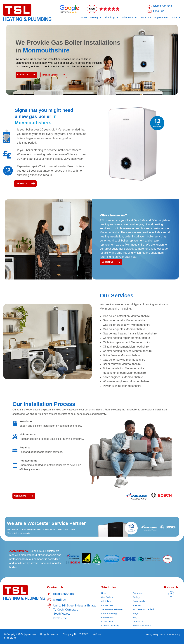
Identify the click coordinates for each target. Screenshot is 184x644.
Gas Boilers (108, 598)
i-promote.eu (33, 635)
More (176, 18)
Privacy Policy (146, 635)
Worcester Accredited (144, 610)
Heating (96, 18)
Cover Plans (108, 622)
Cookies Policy (172, 635)
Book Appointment (143, 626)
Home (84, 18)
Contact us (139, 622)
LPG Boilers (108, 606)
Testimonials (139, 602)
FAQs (136, 614)
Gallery (137, 598)
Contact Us (145, 18)
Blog (135, 618)
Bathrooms (139, 594)
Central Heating (110, 614)
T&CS (159, 635)
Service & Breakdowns (114, 610)
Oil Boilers (107, 602)
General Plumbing (111, 626)
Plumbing (112, 18)
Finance (137, 606)
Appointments (161, 18)
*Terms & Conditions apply (21, 534)
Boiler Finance (129, 18)
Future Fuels (108, 618)
